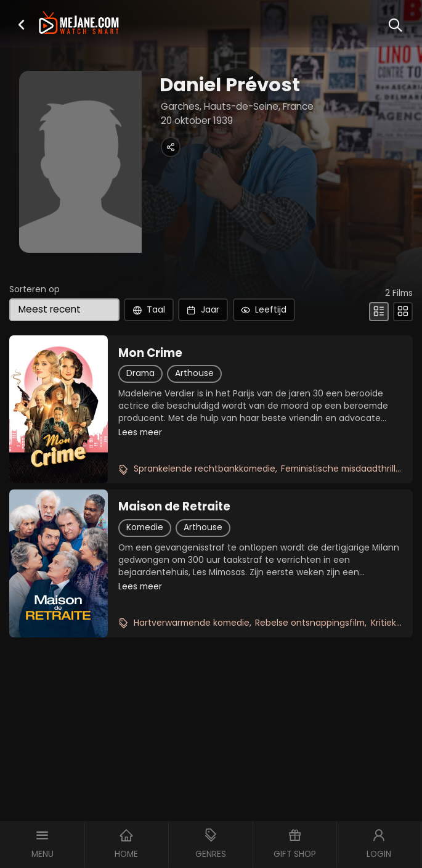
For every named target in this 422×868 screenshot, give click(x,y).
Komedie (145, 527)
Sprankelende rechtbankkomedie (205, 469)
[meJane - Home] (79, 24)
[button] (21, 25)
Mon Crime (150, 353)
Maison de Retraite (174, 507)
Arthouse (194, 373)
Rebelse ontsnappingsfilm (310, 623)
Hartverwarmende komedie (192, 623)
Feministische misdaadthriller (343, 469)
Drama (140, 373)
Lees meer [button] (140, 432)
